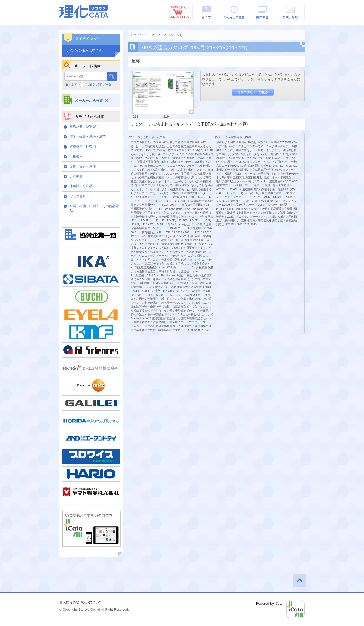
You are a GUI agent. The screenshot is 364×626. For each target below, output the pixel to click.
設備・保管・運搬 (83, 166)
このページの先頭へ (300, 581)
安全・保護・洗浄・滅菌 (88, 137)
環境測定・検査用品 (84, 147)
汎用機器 (76, 156)
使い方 (206, 12)
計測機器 (76, 176)
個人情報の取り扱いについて (81, 602)
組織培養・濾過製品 (84, 127)
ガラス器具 (78, 196)
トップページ (139, 35)
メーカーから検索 (91, 100)
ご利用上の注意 (234, 12)
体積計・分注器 (81, 186)
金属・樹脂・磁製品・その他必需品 (94, 208)
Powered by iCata (280, 609)
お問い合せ (291, 12)
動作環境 (263, 12)
